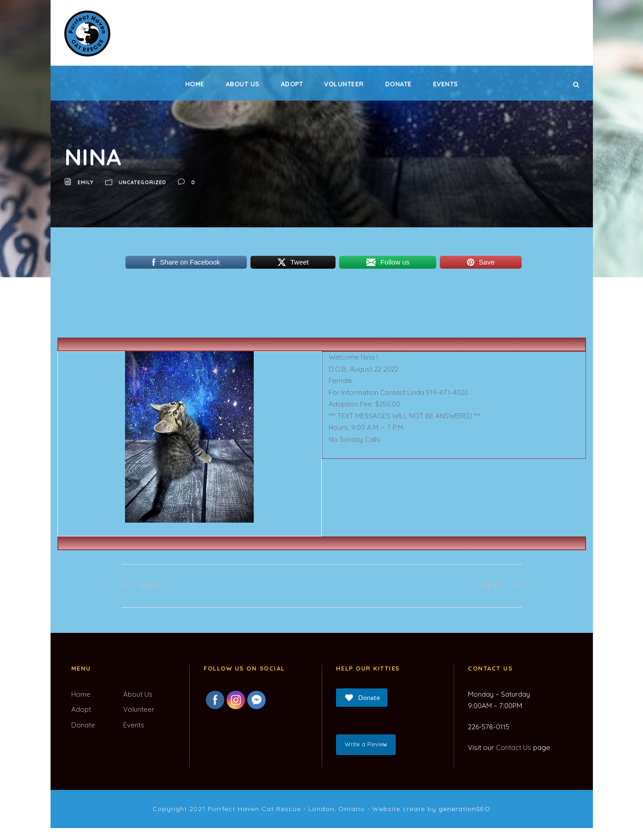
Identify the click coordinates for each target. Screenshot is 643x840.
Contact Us (514, 747)
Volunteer (344, 84)
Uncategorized (142, 182)
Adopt (292, 84)
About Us (243, 84)
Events (446, 84)
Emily (86, 182)
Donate (398, 84)
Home (195, 84)
